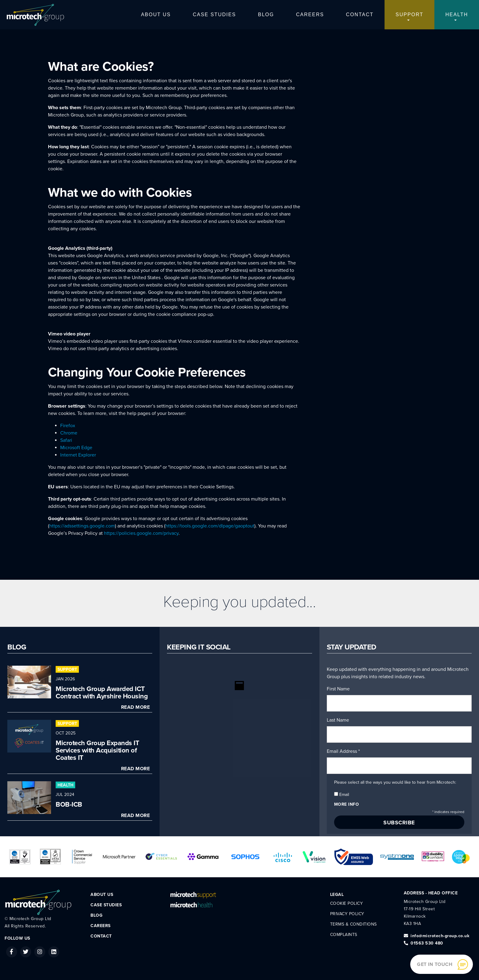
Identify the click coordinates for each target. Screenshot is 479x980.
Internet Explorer (78, 455)
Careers (310, 15)
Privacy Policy (347, 914)
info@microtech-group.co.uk (437, 936)
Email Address (343, 751)
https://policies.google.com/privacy (141, 533)
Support (409, 15)
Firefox (68, 426)
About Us (156, 15)
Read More (136, 707)
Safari (66, 440)
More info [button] (347, 804)
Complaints (344, 935)
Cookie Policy (347, 903)
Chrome (69, 433)
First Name (338, 689)
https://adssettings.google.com (82, 526)
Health (457, 15)
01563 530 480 (424, 943)
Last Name (338, 720)
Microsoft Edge (76, 448)
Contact (360, 15)
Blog (266, 15)
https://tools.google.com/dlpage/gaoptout (210, 526)
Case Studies (214, 15)
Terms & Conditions (354, 924)
